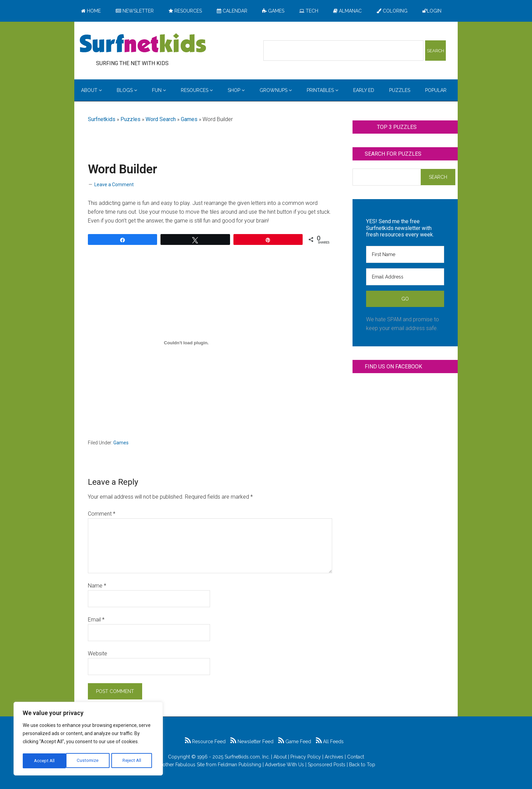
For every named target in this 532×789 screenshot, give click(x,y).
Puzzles (130, 119)
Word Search (161, 119)
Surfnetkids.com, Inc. (247, 757)
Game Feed (295, 742)
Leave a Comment (114, 185)
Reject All (89, 761)
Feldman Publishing (240, 765)
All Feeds (330, 742)
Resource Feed (205, 742)
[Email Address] (405, 277)
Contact (356, 757)
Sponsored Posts (327, 765)
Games (189, 119)
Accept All (133, 761)
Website (98, 653)
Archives (334, 757)
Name (97, 586)
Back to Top (362, 765)
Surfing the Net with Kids (143, 44)
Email (96, 620)
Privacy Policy (306, 757)
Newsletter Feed (252, 742)
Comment (102, 514)
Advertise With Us (284, 765)
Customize (45, 761)
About (280, 757)
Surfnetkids (102, 119)
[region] (88, 740)
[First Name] (405, 254)
